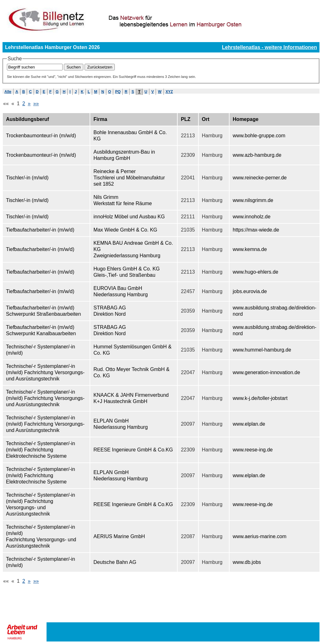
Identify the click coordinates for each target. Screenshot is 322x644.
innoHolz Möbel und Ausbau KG (129, 217)
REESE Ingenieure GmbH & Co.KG (133, 450)
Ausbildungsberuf (28, 119)
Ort (206, 119)
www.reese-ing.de (253, 450)
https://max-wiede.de (256, 230)
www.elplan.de (249, 424)
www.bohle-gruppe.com (259, 136)
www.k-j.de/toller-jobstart (260, 398)
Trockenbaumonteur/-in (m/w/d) (41, 136)
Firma (100, 119)
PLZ (186, 119)
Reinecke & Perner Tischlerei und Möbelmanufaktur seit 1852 (129, 178)
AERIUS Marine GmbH (119, 536)
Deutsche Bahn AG (115, 562)
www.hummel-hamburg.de (262, 350)
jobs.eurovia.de (250, 291)
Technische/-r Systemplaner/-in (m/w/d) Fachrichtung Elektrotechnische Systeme (41, 450)
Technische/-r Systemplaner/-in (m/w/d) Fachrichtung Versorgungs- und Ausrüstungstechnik (45, 372)
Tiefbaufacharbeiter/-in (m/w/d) (40, 230)
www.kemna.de (250, 249)
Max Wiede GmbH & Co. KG (125, 230)
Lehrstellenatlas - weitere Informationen (269, 47)
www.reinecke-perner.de (260, 178)
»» (36, 104)
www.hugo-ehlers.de (255, 272)
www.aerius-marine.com (260, 536)
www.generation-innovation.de (266, 372)
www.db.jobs (247, 562)
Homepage (246, 119)
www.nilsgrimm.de (253, 200)
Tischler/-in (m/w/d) (27, 178)
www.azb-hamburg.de (257, 155)
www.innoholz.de (252, 217)
